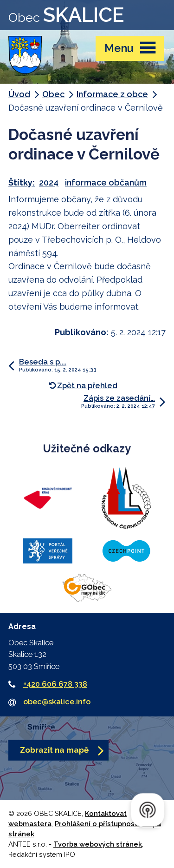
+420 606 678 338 (55, 684)
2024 (49, 182)
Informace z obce (112, 94)
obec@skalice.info (57, 702)
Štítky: (22, 182)
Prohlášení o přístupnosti (97, 824)
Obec (53, 94)
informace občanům (106, 182)
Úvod (19, 94)
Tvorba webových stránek (98, 844)
